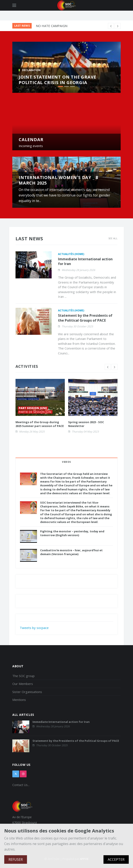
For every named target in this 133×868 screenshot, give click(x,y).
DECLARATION (31, 70)
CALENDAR (31, 140)
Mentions (19, 700)
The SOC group (23, 676)
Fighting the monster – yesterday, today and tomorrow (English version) (72, 533)
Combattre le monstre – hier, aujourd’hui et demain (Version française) (71, 552)
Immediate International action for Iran (61, 722)
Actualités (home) (71, 254)
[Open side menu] (14, 5)
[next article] (111, 26)
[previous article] (118, 26)
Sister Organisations (27, 692)
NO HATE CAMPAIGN (52, 26)
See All (113, 238)
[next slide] (115, 367)
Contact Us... (21, 785)
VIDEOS (66, 462)
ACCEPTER (116, 859)
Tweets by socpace (34, 628)
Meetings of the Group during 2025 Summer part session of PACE (40, 424)
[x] (16, 774)
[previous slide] (108, 367)
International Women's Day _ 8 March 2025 (58, 180)
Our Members (23, 684)
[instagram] (23, 774)
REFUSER (16, 859)
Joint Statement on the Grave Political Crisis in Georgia (57, 80)
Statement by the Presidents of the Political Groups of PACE (85, 318)
